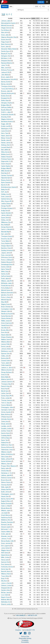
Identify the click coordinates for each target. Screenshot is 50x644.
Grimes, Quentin (6, 412)
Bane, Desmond (6, 44)
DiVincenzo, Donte (7, 257)
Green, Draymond (6, 323)
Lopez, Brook (5, 131)
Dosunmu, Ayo (6, 239)
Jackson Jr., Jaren (7, 368)
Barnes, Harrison (7, 499)
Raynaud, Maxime (7, 63)
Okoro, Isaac (5, 457)
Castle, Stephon (6, 166)
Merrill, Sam (5, 391)
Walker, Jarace (6, 321)
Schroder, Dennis (6, 419)
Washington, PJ (6, 129)
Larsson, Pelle (5, 344)
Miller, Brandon (6, 171)
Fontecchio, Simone (7, 567)
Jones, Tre (4, 65)
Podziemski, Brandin (7, 115)
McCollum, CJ (5, 58)
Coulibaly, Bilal (5, 436)
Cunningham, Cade (7, 309)
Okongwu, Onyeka (7, 103)
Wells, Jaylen (5, 487)
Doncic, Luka (5, 347)
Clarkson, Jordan (6, 586)
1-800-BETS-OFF (32, 615)
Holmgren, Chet (6, 56)
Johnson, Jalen (6, 21)
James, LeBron (6, 215)
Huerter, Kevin (5, 433)
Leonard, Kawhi (6, 147)
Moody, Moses (5, 508)
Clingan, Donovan (6, 28)
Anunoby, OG (5, 117)
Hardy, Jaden (5, 468)
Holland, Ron (5, 443)
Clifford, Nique (5, 438)
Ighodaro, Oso (5, 295)
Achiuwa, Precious (7, 70)
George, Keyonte (6, 227)
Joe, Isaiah (4, 513)
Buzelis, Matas (6, 110)
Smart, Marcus (6, 515)
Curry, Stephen (6, 243)
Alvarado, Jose (6, 536)
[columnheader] (10, 19)
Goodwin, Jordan (6, 429)
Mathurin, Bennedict (7, 293)
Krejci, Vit (4, 578)
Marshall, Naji (5, 232)
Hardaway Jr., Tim (7, 473)
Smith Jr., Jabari (6, 112)
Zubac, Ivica (5, 421)
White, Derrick (5, 152)
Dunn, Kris (4, 332)
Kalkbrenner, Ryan (7, 445)
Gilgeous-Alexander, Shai (9, 37)
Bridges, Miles (5, 105)
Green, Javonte (6, 543)
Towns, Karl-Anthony (7, 89)
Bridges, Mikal (5, 168)
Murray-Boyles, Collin (7, 541)
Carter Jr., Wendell (7, 229)
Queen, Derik (5, 218)
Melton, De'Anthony (7, 454)
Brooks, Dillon (5, 330)
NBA (11, 6)
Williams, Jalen (6, 281)
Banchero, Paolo (6, 248)
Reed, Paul (4, 389)
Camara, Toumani (7, 175)
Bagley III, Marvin (6, 501)
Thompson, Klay (6, 384)
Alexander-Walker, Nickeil (9, 49)
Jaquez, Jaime (6, 253)
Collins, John (5, 356)
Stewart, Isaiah (6, 527)
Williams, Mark (5, 342)
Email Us (18, 630)
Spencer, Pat (5, 562)
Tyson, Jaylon (5, 363)
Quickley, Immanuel (7, 250)
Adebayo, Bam (6, 145)
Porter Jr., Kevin (6, 297)
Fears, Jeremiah (6, 255)
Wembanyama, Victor (8, 79)
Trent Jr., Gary (5, 403)
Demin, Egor (5, 569)
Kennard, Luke (5, 525)
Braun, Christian (6, 307)
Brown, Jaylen (5, 77)
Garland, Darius (6, 199)
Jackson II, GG (5, 72)
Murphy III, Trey (6, 54)
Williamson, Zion (6, 222)
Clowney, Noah (6, 485)
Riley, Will (4, 302)
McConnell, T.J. (6, 529)
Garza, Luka (5, 560)
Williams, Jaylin (6, 511)
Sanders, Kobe (6, 590)
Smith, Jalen (5, 534)
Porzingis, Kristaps (7, 208)
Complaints (25, 640)
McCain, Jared (5, 593)
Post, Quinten (5, 564)
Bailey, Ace (4, 190)
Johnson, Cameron (7, 382)
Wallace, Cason (6, 339)
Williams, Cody (5, 452)
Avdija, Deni (5, 211)
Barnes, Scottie (6, 82)
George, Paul (5, 206)
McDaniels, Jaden (6, 283)
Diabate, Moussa (6, 262)
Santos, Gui (5, 274)
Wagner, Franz (5, 304)
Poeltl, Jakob (5, 279)
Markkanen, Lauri (6, 351)
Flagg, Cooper (5, 42)
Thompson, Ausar (7, 236)
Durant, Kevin (5, 40)
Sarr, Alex (4, 328)
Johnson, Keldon (6, 349)
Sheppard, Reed (6, 61)
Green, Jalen (5, 35)
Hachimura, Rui (6, 518)
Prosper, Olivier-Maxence (9, 466)
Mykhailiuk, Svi (6, 602)
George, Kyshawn (6, 372)
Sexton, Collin (5, 267)
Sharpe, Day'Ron (6, 489)
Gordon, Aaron (6, 396)
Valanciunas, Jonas (7, 450)
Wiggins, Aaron (6, 550)
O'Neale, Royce (6, 417)
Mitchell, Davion (6, 290)
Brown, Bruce (5, 480)
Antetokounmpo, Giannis (9, 187)
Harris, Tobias (5, 269)
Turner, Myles (5, 241)
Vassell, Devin (5, 325)
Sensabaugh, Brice (7, 264)
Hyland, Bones (5, 555)
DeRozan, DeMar (6, 108)
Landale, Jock (5, 426)
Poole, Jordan (5, 398)
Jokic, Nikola (5, 75)
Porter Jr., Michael (7, 260)
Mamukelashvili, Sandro (8, 23)
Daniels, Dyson (6, 51)
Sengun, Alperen (6, 246)
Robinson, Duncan (7, 478)
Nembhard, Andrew (7, 122)
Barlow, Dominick (6, 504)
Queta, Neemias (6, 316)
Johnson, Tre (5, 539)
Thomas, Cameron (7, 400)
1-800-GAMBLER (20, 615)
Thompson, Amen (7, 86)
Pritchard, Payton (6, 159)
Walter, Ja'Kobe (7, 459)
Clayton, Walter (6, 532)
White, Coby (5, 272)
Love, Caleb (5, 595)
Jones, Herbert (6, 548)
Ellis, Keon (4, 581)
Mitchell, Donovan (6, 25)
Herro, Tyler (5, 133)
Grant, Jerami (5, 197)
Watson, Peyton (6, 482)
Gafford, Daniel (6, 276)
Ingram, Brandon (6, 213)
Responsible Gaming (25, 638)
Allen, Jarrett (5, 68)
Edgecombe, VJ (6, 161)
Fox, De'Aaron (5, 30)
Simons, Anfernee (7, 447)
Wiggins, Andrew (6, 119)
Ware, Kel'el (5, 33)
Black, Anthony (6, 414)
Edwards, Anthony (7, 93)
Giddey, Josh (5, 220)
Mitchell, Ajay (5, 300)
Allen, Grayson (6, 201)
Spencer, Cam (5, 354)
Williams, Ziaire (6, 464)
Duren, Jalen (5, 47)
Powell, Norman (6, 286)
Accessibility (25, 642)
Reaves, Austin (6, 180)
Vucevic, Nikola (6, 405)
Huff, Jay (4, 192)
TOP (3, 14)
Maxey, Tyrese (6, 138)
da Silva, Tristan (6, 431)
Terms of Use (25, 637)
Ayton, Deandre (6, 182)
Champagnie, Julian (7, 407)
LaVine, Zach (5, 393)
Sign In (41, 2)
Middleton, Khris (6, 520)
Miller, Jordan (5, 557)
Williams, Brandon (7, 370)
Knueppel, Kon (5, 98)
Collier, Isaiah (5, 365)
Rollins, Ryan (5, 100)
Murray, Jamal (5, 84)
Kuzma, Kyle (5, 358)
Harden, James (6, 143)
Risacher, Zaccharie (7, 522)
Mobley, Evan (5, 154)
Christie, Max (5, 471)
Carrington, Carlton (7, 410)
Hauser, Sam (5, 496)
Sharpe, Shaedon (6, 337)
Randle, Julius (5, 140)
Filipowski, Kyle (6, 178)
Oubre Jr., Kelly (6, 506)
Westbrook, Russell (7, 314)
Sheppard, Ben (6, 588)
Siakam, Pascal (6, 157)
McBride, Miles (6, 600)
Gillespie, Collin (6, 311)
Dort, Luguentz (6, 546)
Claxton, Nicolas (6, 318)
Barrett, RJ (4, 185)
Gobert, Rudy (5, 164)
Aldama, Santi (5, 379)
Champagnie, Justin (7, 494)
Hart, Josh (4, 234)
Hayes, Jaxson (6, 136)
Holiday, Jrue (5, 194)
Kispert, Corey (5, 597)
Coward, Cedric (6, 361)
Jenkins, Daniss (6, 204)
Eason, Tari (4, 440)
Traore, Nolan (5, 576)
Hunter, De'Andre (6, 461)
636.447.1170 (30, 630)
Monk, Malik (5, 377)
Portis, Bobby (5, 288)
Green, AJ (4, 375)
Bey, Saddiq (5, 225)
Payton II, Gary (5, 386)
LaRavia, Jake (6, 475)
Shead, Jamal (5, 424)
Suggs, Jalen (5, 124)
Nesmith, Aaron (6, 571)
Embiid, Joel (6, 126)
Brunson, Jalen (6, 91)
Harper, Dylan (5, 335)
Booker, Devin (5, 96)
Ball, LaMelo (5, 150)
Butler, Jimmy (5, 492)
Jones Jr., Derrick (6, 583)
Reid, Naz (4, 173)
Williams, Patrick (6, 574)
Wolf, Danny (5, 553)
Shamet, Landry (6, 604)
